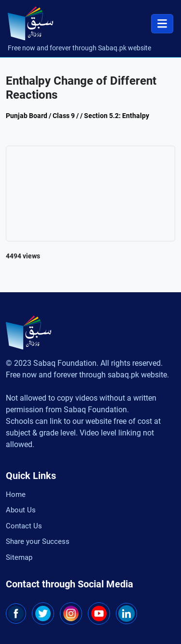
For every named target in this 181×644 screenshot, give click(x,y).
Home (16, 494)
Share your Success (38, 541)
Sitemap (19, 557)
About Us (21, 510)
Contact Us (24, 526)
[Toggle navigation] (162, 24)
